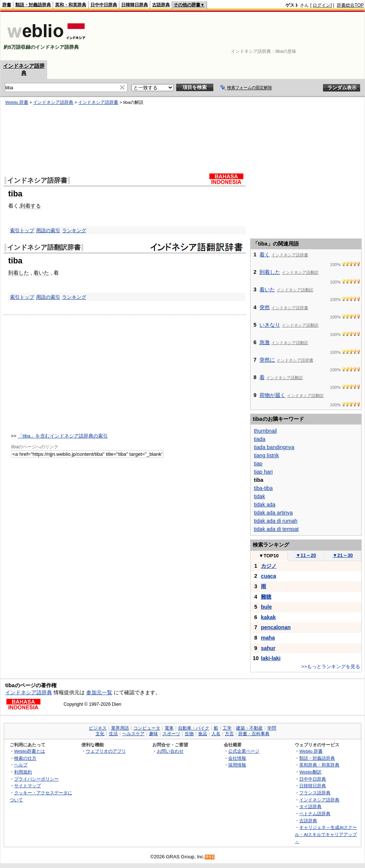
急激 (265, 342)
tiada (260, 439)
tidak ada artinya (273, 513)
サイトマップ (28, 786)
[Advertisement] (341, 36)
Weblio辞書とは (30, 751)
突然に (267, 360)
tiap (258, 464)
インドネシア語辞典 (29, 692)
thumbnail (265, 431)
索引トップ (22, 297)
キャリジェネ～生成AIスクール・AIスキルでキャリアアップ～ (326, 834)
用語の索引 (48, 297)
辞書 (7, 5)
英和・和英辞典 (71, 5)
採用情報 (237, 765)
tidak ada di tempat (276, 529)
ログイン (322, 5)
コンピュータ (147, 728)
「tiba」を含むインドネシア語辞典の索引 (63, 436)
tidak (259, 496)
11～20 (306, 555)
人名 (216, 734)
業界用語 (120, 728)
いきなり (270, 325)
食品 (203, 734)
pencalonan (276, 627)
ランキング (74, 297)
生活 (113, 734)
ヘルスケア (133, 734)
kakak (268, 617)
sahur (268, 648)
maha (268, 638)
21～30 (343, 555)
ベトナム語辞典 (315, 813)
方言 (229, 734)
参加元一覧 (99, 692)
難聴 (266, 597)
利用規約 (23, 772)
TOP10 (269, 556)
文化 (100, 734)
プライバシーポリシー (36, 779)
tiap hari (263, 472)
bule (267, 607)
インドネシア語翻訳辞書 (44, 247)
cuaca (269, 576)
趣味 (154, 734)
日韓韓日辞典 (135, 5)
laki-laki (271, 658)
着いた (41, 273)
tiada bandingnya (274, 447)
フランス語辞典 (315, 793)
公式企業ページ (244, 751)
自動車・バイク (194, 728)
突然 (265, 307)
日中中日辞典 (104, 5)
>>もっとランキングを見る (331, 667)
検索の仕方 (25, 758)
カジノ (269, 566)
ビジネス (98, 728)
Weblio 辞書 (311, 751)
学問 (272, 728)
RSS (210, 857)
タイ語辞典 (310, 806)
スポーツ (171, 734)
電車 (169, 728)
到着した (19, 273)
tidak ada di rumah (276, 521)
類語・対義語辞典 (33, 5)
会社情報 (237, 758)
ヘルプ (21, 765)
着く (265, 254)
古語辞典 (161, 5)
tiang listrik (266, 455)
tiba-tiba (263, 488)
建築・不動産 (249, 728)
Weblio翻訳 (310, 772)
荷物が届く (272, 395)
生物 (189, 734)
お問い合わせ (170, 751)
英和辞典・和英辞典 (319, 765)
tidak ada (265, 505)
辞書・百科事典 (254, 734)
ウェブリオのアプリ (106, 751)
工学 (227, 728)
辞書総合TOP (350, 5)
